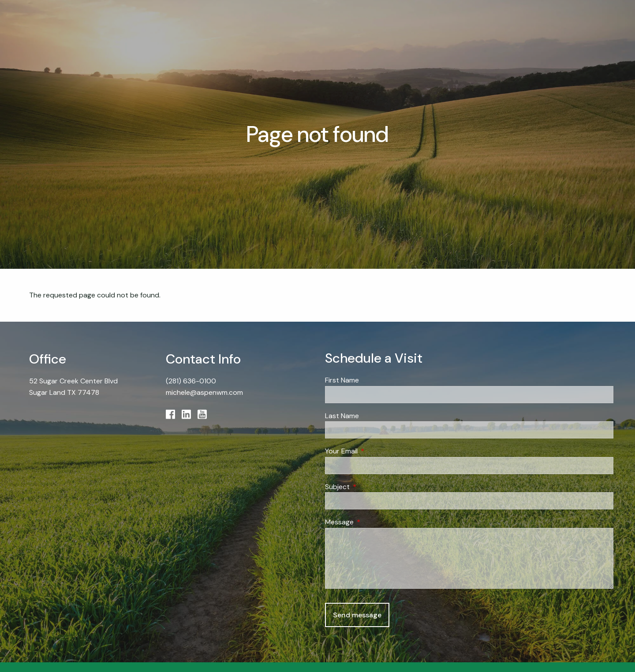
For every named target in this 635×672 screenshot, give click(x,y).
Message (373, 522)
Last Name (342, 416)
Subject (371, 487)
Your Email (375, 451)
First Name (342, 381)
